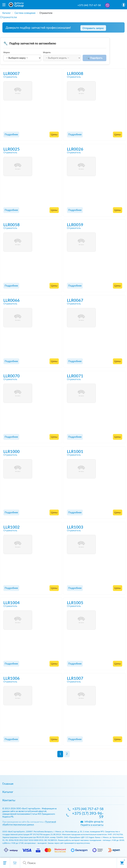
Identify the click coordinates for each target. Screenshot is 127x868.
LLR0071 (75, 376)
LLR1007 (75, 679)
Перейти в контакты (92, 825)
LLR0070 (12, 376)
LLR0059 (75, 225)
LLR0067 (75, 301)
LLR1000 (12, 452)
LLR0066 (12, 301)
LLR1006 (12, 679)
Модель (47, 52)
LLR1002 (12, 527)
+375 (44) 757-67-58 (89, 5)
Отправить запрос (93, 28)
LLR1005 (75, 603)
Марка (7, 52)
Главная (8, 784)
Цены (54, 135)
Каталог (8, 792)
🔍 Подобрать (94, 58)
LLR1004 (12, 603)
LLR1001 (75, 452)
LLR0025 (12, 149)
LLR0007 (12, 74)
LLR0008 (75, 74)
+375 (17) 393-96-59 (88, 815)
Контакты (9, 800)
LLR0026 (75, 149)
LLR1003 (75, 527)
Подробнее (11, 135)
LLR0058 (12, 225)
